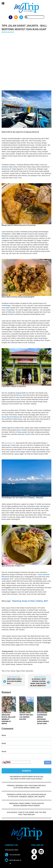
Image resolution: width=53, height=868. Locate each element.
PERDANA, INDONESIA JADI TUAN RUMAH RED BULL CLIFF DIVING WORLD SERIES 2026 (26, 786)
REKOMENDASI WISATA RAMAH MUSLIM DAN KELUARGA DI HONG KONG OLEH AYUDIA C (26, 777)
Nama (4, 735)
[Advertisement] (26, 60)
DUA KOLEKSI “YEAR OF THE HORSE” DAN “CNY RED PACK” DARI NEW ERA (26, 813)
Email (4, 743)
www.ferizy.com (10, 443)
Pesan (4, 751)
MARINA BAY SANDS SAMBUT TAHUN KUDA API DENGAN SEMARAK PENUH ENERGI (27, 804)
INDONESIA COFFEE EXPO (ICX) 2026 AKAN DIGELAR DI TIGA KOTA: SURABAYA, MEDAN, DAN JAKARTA (26, 795)
